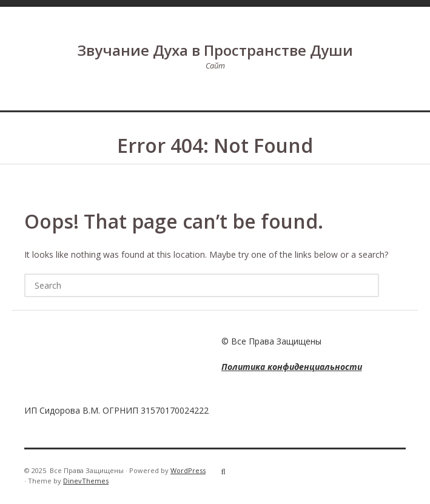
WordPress (188, 470)
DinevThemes (86, 481)
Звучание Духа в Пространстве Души (215, 50)
